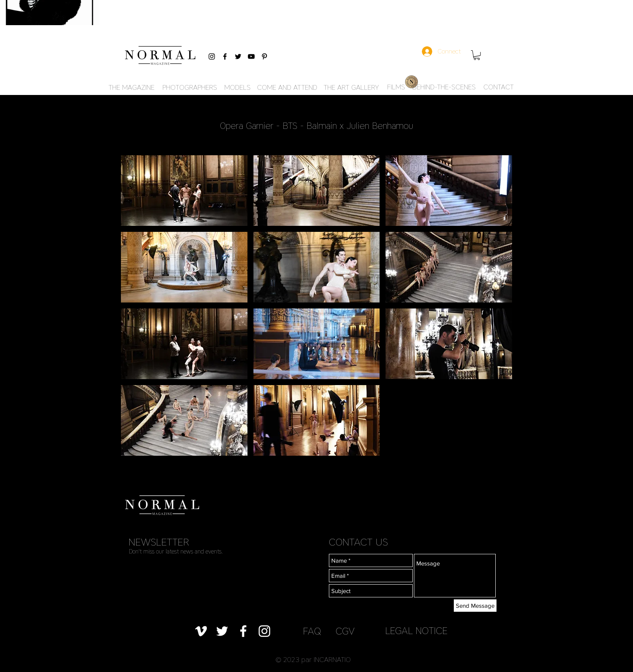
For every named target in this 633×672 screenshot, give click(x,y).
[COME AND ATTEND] (287, 88)
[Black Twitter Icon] (238, 56)
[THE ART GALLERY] (351, 88)
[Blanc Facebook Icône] (243, 631)
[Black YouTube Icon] (251, 56)
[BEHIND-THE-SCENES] (444, 87)
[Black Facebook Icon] (225, 56)
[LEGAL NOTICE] (416, 630)
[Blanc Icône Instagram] (264, 631)
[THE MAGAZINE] (131, 88)
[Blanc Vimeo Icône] (201, 631)
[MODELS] (237, 88)
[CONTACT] (498, 87)
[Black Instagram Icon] (212, 56)
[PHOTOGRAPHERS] (190, 88)
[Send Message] (475, 606)
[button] (477, 55)
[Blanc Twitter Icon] (222, 631)
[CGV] (345, 631)
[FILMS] (396, 87)
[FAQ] (312, 631)
